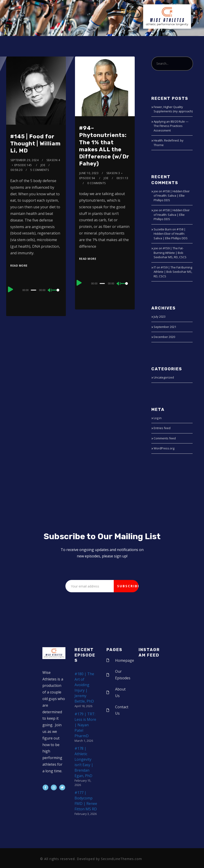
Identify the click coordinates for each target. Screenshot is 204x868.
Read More (19, 266)
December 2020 (164, 337)
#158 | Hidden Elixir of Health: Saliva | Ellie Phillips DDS (172, 196)
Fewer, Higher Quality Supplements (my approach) (173, 109)
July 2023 (160, 317)
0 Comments (97, 183)
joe (43, 165)
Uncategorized (164, 377)
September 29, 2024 (25, 160)
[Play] (11, 289)
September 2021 (165, 327)
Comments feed (165, 438)
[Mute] (50, 291)
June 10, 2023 (89, 173)
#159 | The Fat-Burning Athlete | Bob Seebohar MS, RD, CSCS (170, 253)
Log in (158, 418)
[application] (36, 290)
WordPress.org (164, 448)
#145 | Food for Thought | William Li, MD (35, 144)
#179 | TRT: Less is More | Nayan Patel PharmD (85, 725)
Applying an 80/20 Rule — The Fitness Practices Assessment (171, 126)
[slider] (34, 290)
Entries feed (162, 428)
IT (155, 267)
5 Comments (40, 170)
